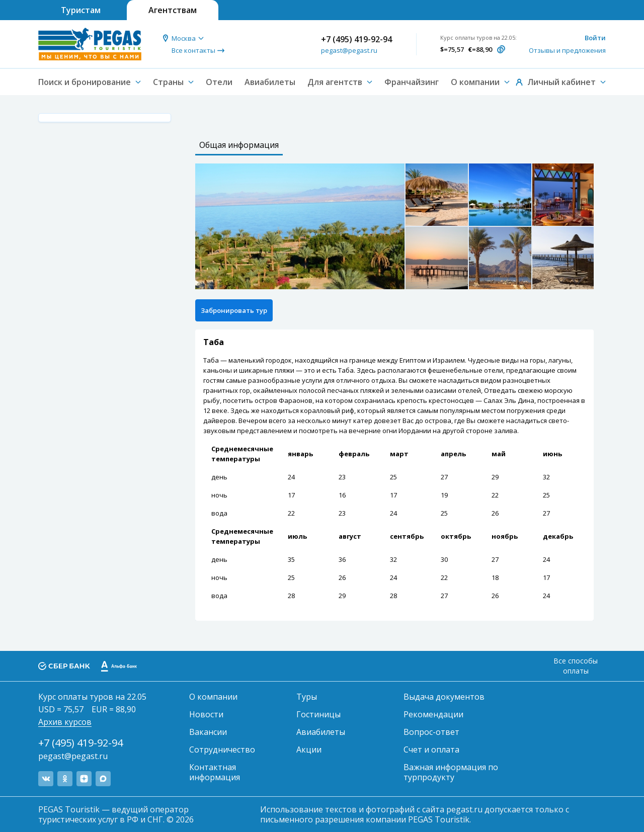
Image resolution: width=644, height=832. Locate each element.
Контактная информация (215, 772)
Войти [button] (595, 38)
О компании (213, 697)
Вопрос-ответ (431, 732)
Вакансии (208, 732)
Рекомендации (433, 714)
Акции (309, 750)
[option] (300, 226)
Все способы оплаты (576, 666)
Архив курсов (65, 722)
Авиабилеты (270, 82)
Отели (219, 82)
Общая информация (239, 145)
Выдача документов (444, 697)
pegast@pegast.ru (349, 50)
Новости (206, 714)
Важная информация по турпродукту (451, 772)
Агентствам (173, 10)
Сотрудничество (222, 750)
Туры (307, 697)
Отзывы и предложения (567, 50)
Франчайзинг (412, 82)
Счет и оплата (431, 750)
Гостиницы (318, 714)
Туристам (81, 10)
